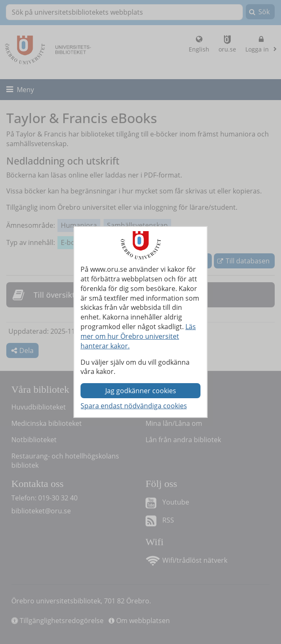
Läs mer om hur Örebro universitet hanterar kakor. (138, 336)
